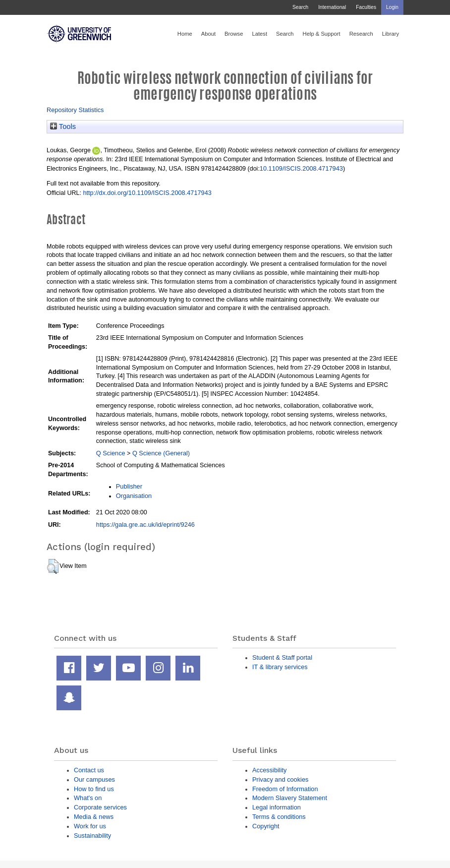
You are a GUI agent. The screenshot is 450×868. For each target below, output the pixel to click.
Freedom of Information (285, 789)
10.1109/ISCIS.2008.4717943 (301, 168)
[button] (53, 566)
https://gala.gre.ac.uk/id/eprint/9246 (145, 525)
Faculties (366, 7)
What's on (88, 798)
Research (361, 34)
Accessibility (269, 770)
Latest (259, 34)
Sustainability (92, 836)
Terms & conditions (279, 817)
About (208, 34)
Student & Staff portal (282, 657)
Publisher (129, 486)
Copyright (266, 826)
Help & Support (322, 34)
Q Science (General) (161, 453)
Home (185, 34)
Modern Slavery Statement (290, 798)
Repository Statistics (75, 110)
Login (392, 7)
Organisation (134, 496)
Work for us (90, 826)
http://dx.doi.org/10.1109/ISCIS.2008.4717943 (147, 193)
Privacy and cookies (280, 779)
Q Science (111, 453)
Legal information (277, 807)
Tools (63, 126)
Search (300, 7)
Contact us (89, 770)
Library (391, 34)
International (332, 7)
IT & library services (280, 667)
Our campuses (94, 779)
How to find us (94, 789)
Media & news (94, 817)
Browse (234, 34)
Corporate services (100, 807)
